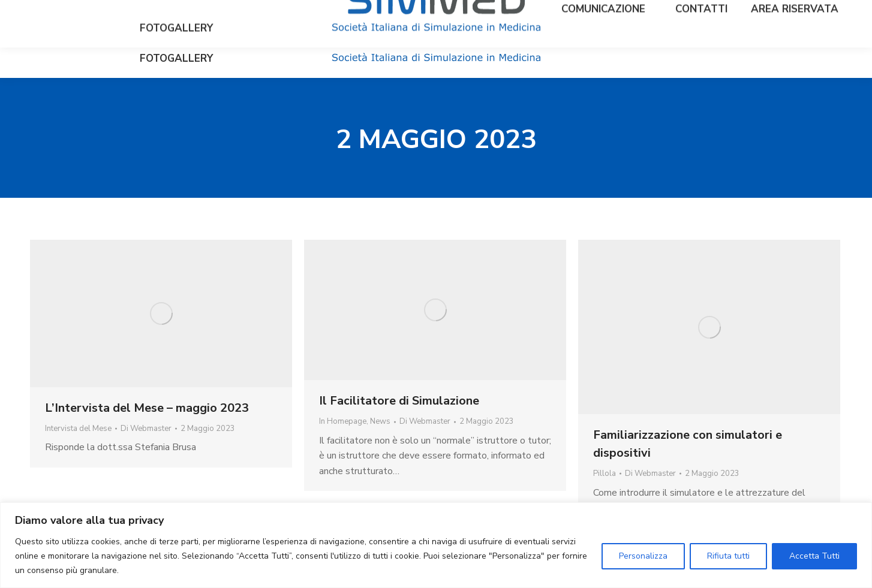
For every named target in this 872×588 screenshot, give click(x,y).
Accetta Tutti (814, 556)
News (380, 421)
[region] (436, 545)
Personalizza (643, 556)
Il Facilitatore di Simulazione (399, 401)
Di (146, 429)
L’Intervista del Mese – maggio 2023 (147, 408)
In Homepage (343, 421)
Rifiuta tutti (728, 556)
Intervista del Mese (78, 429)
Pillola (605, 474)
